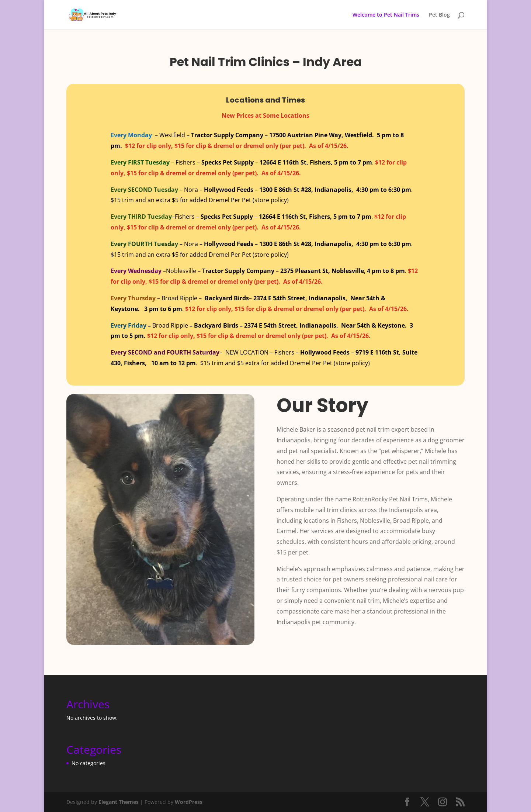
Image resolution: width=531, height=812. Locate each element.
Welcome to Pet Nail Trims (386, 15)
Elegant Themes (119, 802)
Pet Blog (439, 15)
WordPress (189, 802)
